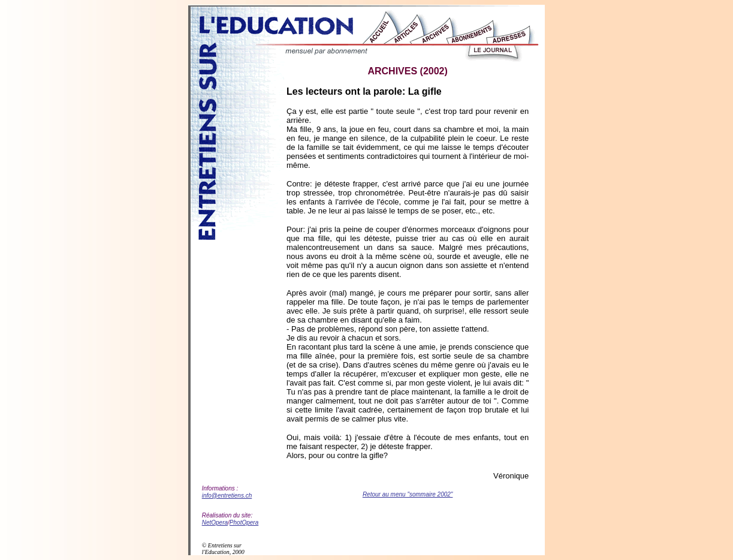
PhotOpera (244, 523)
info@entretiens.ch (227, 496)
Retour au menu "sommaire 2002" (408, 494)
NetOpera (215, 523)
